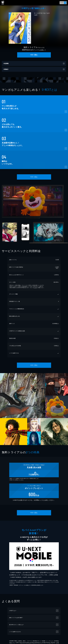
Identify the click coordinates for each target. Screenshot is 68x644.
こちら (35, 288)
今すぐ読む (34, 55)
